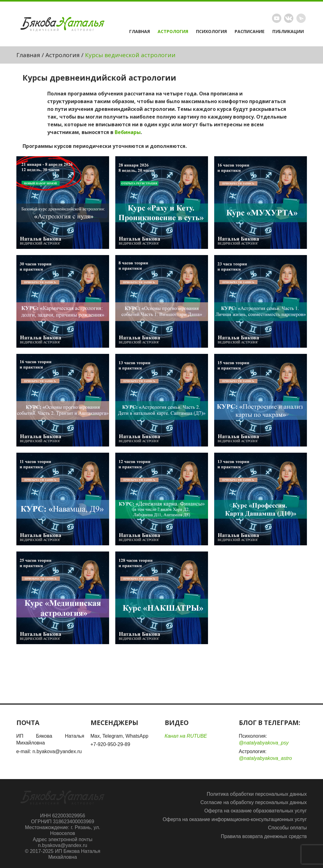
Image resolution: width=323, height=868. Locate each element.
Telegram (301, 18)
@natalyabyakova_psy (264, 743)
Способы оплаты (287, 828)
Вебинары (128, 132)
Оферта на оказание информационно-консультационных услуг (235, 819)
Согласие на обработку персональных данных (253, 802)
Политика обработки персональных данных (257, 794)
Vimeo (289, 18)
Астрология (173, 31)
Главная (140, 31)
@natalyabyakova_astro (266, 758)
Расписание (250, 31)
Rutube (277, 18)
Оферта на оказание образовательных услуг (256, 811)
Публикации (288, 31)
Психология (211, 31)
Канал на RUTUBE (186, 736)
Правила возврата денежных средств (264, 836)
